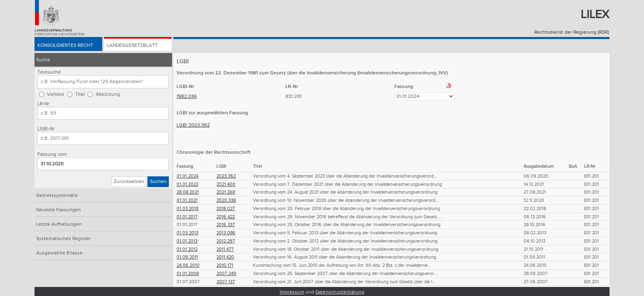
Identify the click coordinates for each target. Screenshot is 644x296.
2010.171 (225, 265)
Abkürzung (108, 94)
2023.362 (226, 176)
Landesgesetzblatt (132, 46)
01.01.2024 (187, 176)
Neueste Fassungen (59, 210)
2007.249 (226, 274)
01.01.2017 (187, 217)
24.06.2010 (188, 265)
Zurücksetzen (129, 182)
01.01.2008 (188, 274)
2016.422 (226, 217)
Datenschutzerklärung (340, 292)
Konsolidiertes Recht (65, 46)
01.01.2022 (187, 184)
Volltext (55, 94)
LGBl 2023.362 (193, 125)
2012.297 (226, 241)
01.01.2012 (187, 249)
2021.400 (226, 184)
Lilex (595, 15)
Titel (80, 94)
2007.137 (226, 282)
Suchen (158, 182)
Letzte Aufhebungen (59, 224)
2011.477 (225, 249)
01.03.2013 (187, 233)
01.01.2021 (187, 200)
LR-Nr (43, 104)
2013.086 (226, 233)
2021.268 (226, 192)
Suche (43, 60)
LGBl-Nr (46, 129)
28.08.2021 (188, 192)
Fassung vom (52, 154)
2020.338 (226, 200)
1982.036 (187, 96)
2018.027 (226, 209)
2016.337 (226, 225)
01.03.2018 (187, 209)
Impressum (292, 292)
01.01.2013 (187, 241)
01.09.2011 (187, 257)
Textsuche (49, 72)
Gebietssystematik (57, 195)
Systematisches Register (63, 239)
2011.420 (225, 257)
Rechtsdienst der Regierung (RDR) (572, 32)
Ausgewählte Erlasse (59, 253)
